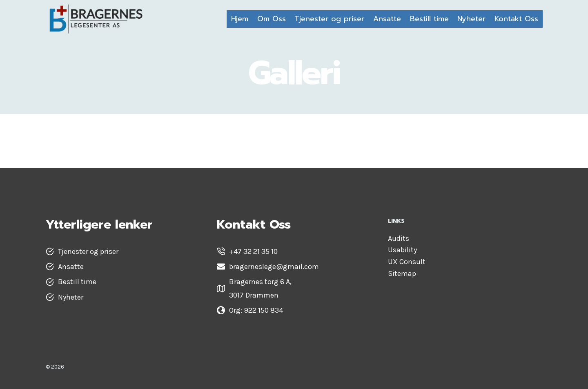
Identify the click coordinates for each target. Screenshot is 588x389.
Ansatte (387, 19)
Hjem (240, 19)
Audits (399, 238)
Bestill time (429, 19)
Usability (402, 250)
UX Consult (407, 262)
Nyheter (471, 19)
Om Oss (272, 19)
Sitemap (402, 273)
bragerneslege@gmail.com (274, 267)
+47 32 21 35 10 (253, 251)
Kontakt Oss (516, 19)
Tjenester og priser (329, 19)
